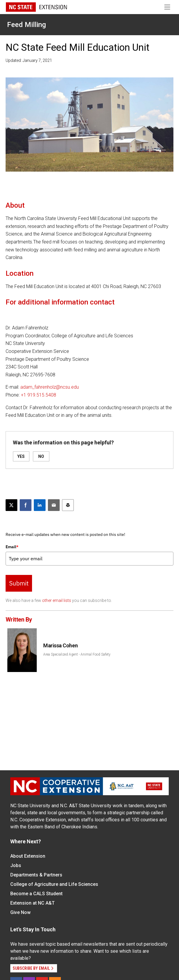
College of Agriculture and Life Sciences (54, 884)
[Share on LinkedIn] (40, 505)
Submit (19, 583)
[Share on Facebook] (26, 505)
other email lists (57, 600)
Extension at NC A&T (32, 903)
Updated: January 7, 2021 (29, 60)
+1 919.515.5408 (39, 395)
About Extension (28, 856)
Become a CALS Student (36, 894)
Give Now (20, 912)
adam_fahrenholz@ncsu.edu (50, 387)
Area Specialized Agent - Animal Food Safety (77, 654)
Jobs (16, 865)
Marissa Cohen (60, 645)
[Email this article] (54, 505)
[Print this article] (68, 505)
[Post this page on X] (11, 505)
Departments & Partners (36, 875)
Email (12, 547)
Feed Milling (26, 25)
